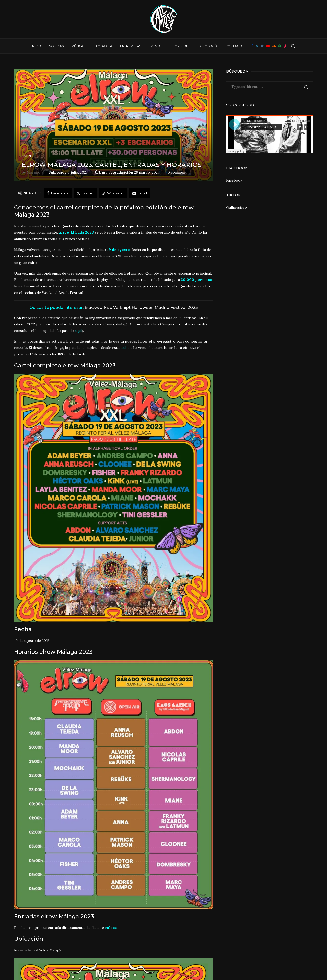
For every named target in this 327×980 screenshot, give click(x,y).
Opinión (182, 46)
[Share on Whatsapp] (113, 193)
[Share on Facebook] (58, 193)
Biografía (103, 46)
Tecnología (207, 46)
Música (77, 46)
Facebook (234, 180)
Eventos (156, 46)
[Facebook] (252, 46)
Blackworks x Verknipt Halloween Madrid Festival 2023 (141, 307)
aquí (78, 331)
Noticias (56, 46)
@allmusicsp (236, 207)
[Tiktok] (285, 46)
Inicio (36, 46)
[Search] (293, 46)
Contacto (235, 46)
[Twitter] (257, 46)
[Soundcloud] (274, 46)
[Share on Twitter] (85, 193)
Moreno (33, 172)
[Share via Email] (140, 193)
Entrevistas (131, 46)
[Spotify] (280, 46)
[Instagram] (263, 46)
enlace (126, 348)
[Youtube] (268, 46)
